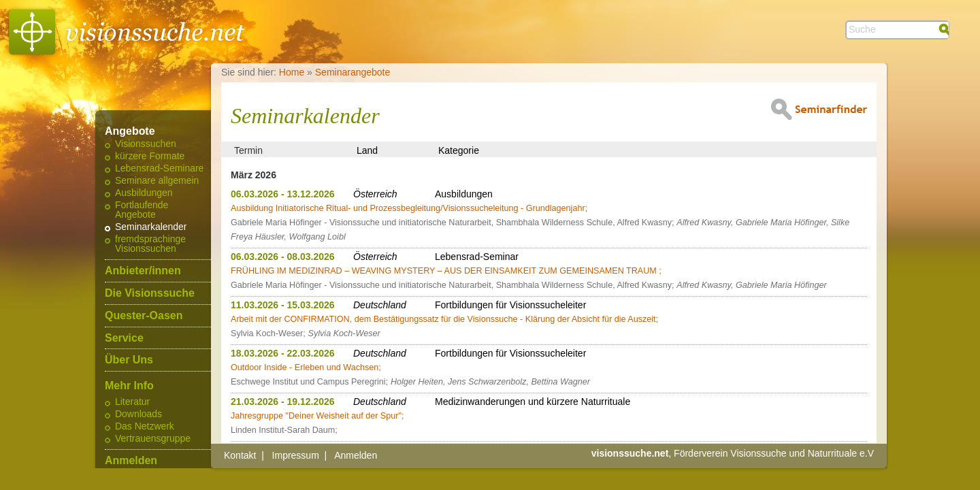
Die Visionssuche (150, 293)
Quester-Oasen (144, 316)
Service (124, 338)
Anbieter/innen (143, 271)
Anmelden (131, 461)
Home (292, 72)
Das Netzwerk (145, 427)
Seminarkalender (151, 227)
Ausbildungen (144, 193)
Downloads (138, 414)
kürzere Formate (150, 157)
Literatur (132, 402)
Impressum (296, 455)
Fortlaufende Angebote (142, 210)
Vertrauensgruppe (153, 439)
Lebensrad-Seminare (159, 169)
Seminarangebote (353, 72)
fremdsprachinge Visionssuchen (150, 244)
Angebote (130, 131)
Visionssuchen (146, 144)
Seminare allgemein (157, 181)
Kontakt (240, 455)
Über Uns (129, 360)
